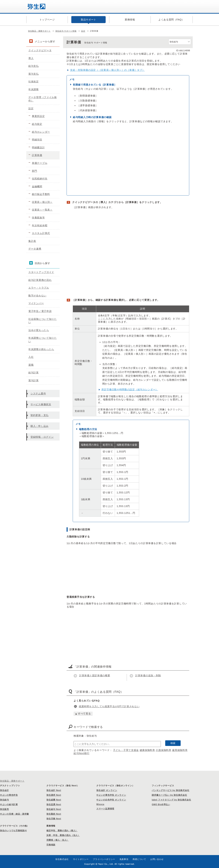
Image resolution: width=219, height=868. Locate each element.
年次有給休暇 (40, 225)
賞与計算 (34, 380)
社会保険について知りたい (43, 321)
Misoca (100, 804)
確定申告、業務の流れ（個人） (62, 831)
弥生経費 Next (54, 800)
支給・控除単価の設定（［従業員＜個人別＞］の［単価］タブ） (107, 70)
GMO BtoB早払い (161, 805)
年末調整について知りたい (43, 340)
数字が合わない (37, 296)
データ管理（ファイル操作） (43, 99)
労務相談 (51, 845)
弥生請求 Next (54, 795)
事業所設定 (38, 116)
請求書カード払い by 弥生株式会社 (169, 795)
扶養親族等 (38, 218)
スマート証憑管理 (105, 809)
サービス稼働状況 (41, 404)
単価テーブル (40, 163)
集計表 (32, 241)
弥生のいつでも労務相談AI (13, 831)
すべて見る (84, 714)
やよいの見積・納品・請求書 (14, 814)
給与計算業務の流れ (40, 280)
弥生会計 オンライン (107, 790)
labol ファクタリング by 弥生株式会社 (171, 800)
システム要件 (38, 394)
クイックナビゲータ (40, 50)
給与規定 (37, 124)
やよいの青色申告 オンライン (111, 795)
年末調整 (34, 89)
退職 (31, 365)
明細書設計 (38, 147)
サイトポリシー (81, 859)
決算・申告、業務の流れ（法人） (63, 835)
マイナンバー (36, 303)
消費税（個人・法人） (58, 840)
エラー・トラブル (39, 288)
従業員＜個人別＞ (42, 202)
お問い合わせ (157, 859)
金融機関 (37, 186)
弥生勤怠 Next (54, 814)
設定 (83, 31)
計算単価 (37, 155)
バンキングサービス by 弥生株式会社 (170, 790)
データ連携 (35, 249)
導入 (31, 58)
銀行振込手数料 (41, 194)
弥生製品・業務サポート (39, 31)
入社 (31, 357)
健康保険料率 (147, 750)
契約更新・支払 (40, 415)
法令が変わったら (39, 330)
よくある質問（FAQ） (171, 20)
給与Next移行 (81, 753)
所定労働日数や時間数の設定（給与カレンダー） (130, 389)
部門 (34, 171)
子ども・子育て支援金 (126, 750)
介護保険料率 (163, 750)
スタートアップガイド (41, 272)
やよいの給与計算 (9, 805)
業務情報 (130, 20)
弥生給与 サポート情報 (66, 31)
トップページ (47, 20)
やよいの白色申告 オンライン (111, 800)
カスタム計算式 (41, 233)
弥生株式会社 (62, 859)
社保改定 (34, 82)
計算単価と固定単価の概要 (95, 675)
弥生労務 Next (54, 819)
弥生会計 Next (54, 790)
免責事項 (124, 859)
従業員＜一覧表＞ (42, 210)
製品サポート (88, 20)
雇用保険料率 (180, 750)
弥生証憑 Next (54, 805)
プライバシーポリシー (104, 859)
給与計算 (34, 373)
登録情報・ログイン (42, 437)
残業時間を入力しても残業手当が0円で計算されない (109, 706)
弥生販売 (4, 809)
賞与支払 (34, 74)
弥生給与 (4, 800)
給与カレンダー (41, 132)
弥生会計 (4, 790)
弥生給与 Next (54, 809)
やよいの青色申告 (9, 795)
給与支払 (34, 66)
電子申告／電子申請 (40, 311)
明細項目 (37, 140)
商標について (139, 859)
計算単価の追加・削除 (148, 675)
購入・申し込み (40, 426)
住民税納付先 (40, 179)
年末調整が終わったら (41, 349)
